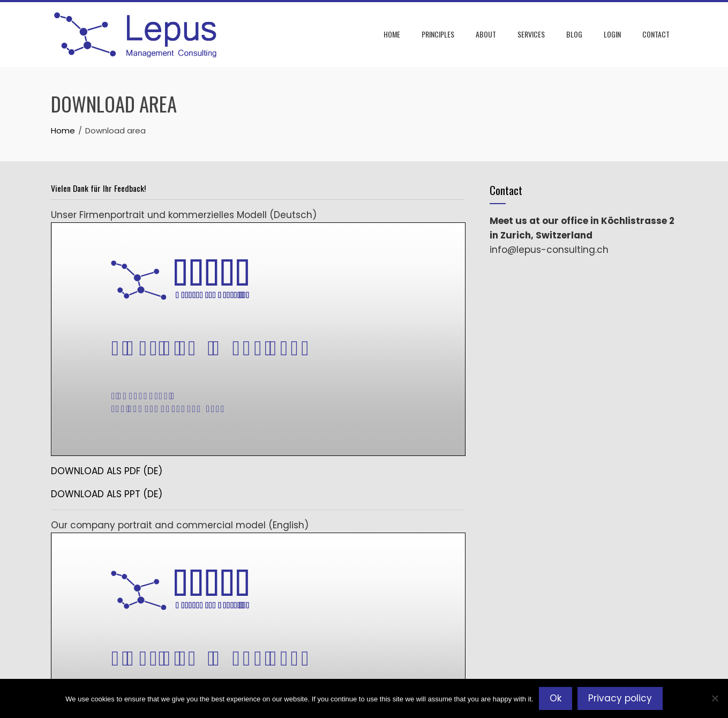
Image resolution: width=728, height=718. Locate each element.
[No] (715, 698)
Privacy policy (620, 698)
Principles (438, 34)
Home (392, 34)
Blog (574, 34)
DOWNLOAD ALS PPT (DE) (107, 494)
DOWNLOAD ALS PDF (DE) (107, 471)
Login (612, 34)
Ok (556, 698)
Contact (656, 34)
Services (531, 34)
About (486, 34)
